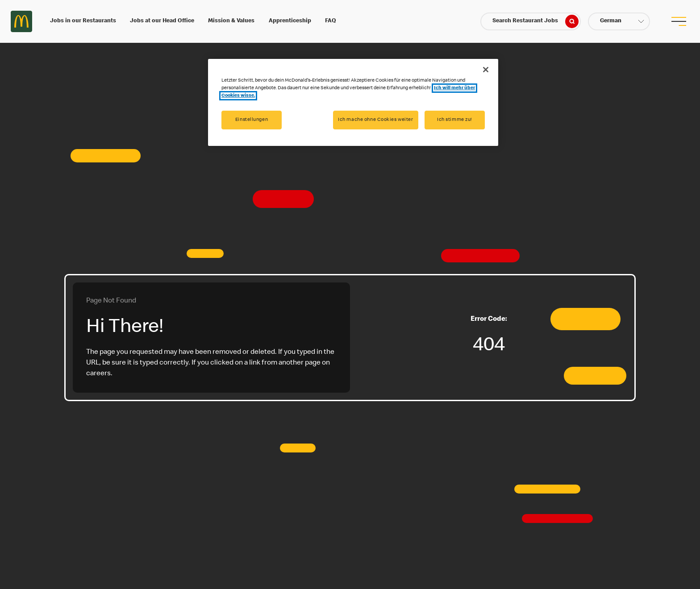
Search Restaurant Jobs (535, 21)
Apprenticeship (290, 21)
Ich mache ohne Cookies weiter (376, 120)
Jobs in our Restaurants (83, 21)
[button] (619, 21)
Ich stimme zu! (455, 120)
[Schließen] (486, 70)
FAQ (331, 21)
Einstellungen (252, 120)
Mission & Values (231, 21)
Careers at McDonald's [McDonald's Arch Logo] (21, 21)
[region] (353, 102)
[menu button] (679, 21)
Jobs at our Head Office (162, 21)
